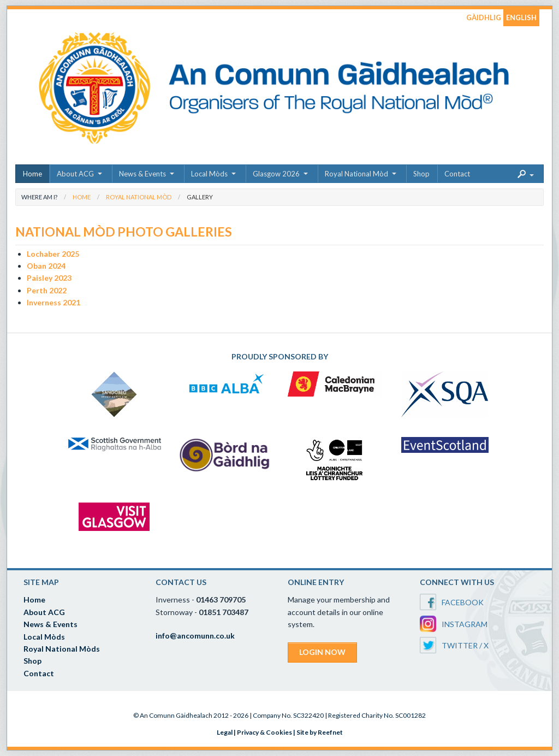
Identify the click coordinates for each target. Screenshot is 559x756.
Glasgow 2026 (276, 174)
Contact (457, 174)
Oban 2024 (46, 266)
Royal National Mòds (62, 649)
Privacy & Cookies (264, 732)
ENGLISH (521, 17)
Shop (421, 174)
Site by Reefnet (320, 732)
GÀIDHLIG (484, 17)
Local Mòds (209, 174)
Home (32, 174)
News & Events (142, 174)
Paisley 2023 (49, 278)
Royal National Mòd (356, 174)
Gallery (200, 197)
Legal (225, 732)
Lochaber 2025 (53, 254)
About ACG (75, 174)
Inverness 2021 (53, 302)
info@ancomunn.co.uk (195, 636)
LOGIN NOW (322, 652)
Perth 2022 (47, 290)
